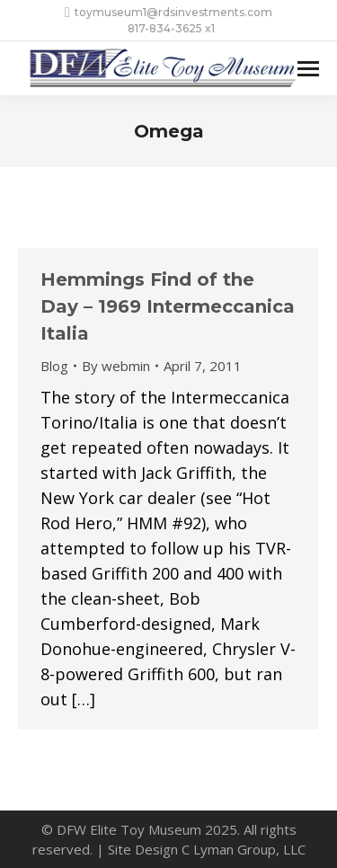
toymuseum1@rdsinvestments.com (168, 13)
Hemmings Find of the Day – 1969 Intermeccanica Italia (168, 306)
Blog (54, 366)
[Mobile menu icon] (308, 69)
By (116, 366)
